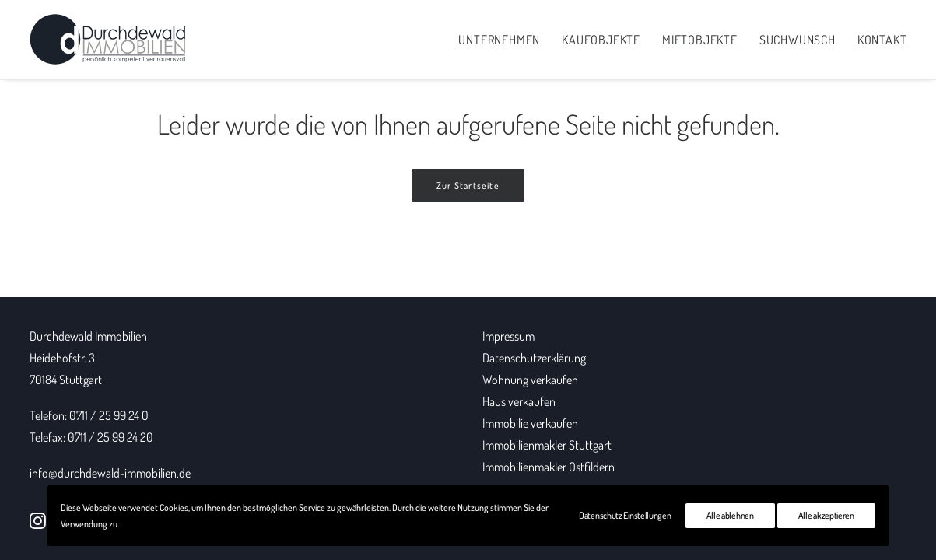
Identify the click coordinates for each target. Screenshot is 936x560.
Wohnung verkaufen (530, 380)
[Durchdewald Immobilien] (108, 40)
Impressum (508, 336)
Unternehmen (499, 40)
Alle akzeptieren (826, 515)
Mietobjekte (700, 40)
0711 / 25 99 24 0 (109, 415)
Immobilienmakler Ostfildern (549, 467)
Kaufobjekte (601, 40)
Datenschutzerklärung (534, 358)
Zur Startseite (468, 185)
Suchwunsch (798, 40)
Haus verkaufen (519, 401)
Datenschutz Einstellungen (625, 515)
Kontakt (882, 40)
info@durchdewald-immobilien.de (110, 473)
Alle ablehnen (730, 515)
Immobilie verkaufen (530, 423)
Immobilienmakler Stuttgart (547, 445)
